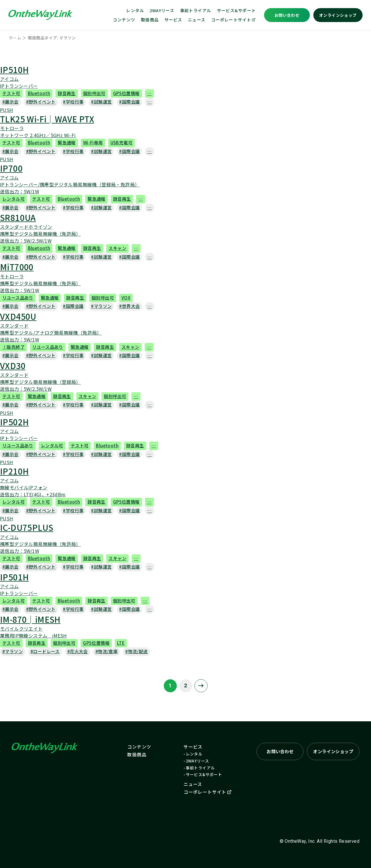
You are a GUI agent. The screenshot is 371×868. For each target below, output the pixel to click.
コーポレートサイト (233, 20)
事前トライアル (196, 10)
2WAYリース (162, 10)
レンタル (135, 10)
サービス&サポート (236, 10)
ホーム (15, 38)
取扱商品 (150, 20)
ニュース (197, 20)
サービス (173, 20)
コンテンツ (124, 20)
